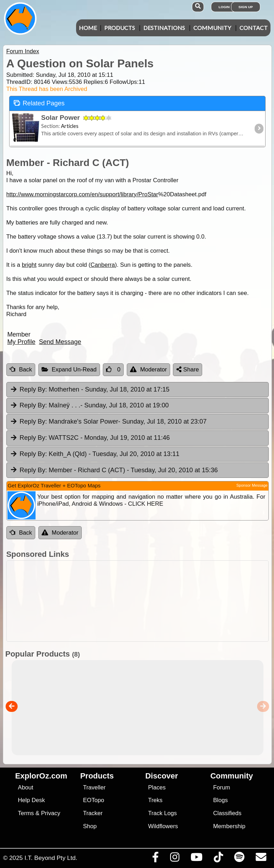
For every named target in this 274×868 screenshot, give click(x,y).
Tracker (93, 813)
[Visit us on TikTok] (218, 859)
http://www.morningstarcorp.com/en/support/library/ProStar (82, 194)
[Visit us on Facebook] (155, 859)
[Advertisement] (136, 601)
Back (21, 370)
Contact (254, 28)
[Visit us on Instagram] (175, 859)
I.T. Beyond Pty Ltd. (51, 858)
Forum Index (23, 51)
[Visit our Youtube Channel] (196, 859)
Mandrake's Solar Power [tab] (108, 422)
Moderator (148, 370)
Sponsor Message (252, 485)
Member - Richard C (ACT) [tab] (114, 470)
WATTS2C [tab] (90, 438)
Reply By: (33, 389)
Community (212, 28)
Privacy (51, 813)
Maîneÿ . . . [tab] (89, 406)
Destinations (164, 28)
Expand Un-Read (69, 370)
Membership (229, 826)
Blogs (220, 800)
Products (120, 28)
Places (157, 787)
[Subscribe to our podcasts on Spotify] (239, 859)
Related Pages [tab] (39, 103)
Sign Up (246, 7)
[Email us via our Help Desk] (261, 859)
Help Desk (32, 800)
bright (29, 265)
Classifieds (227, 813)
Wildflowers (163, 826)
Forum (222, 787)
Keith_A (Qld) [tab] (95, 454)
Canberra (103, 265)
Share (188, 370)
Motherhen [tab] (90, 390)
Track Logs (162, 813)
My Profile (21, 342)
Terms (26, 813)
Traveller (94, 787)
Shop (90, 826)
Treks (155, 800)
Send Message (60, 342)
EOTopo (94, 800)
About (26, 787)
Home (88, 28)
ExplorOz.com (41, 776)
